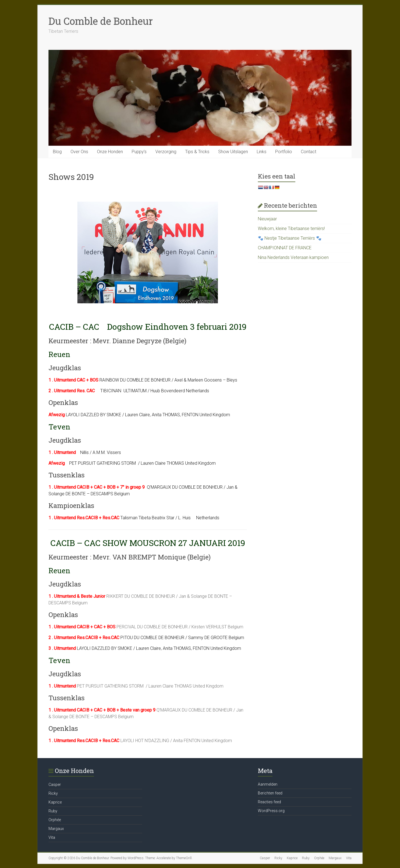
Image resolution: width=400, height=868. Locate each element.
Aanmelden (268, 784)
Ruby (53, 811)
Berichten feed (270, 793)
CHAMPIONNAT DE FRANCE (285, 248)
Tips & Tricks (197, 152)
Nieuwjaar (267, 219)
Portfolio (284, 152)
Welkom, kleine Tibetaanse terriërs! (291, 229)
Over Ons (79, 152)
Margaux (56, 829)
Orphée (55, 820)
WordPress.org (271, 811)
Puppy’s (139, 152)
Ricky (53, 793)
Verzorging (166, 152)
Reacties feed (269, 802)
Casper (55, 785)
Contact (309, 152)
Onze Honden (110, 152)
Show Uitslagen (233, 152)
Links (262, 152)
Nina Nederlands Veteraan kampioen (293, 257)
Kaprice (55, 802)
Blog (57, 152)
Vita (52, 837)
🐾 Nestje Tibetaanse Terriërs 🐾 (290, 238)
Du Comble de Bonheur (101, 21)
